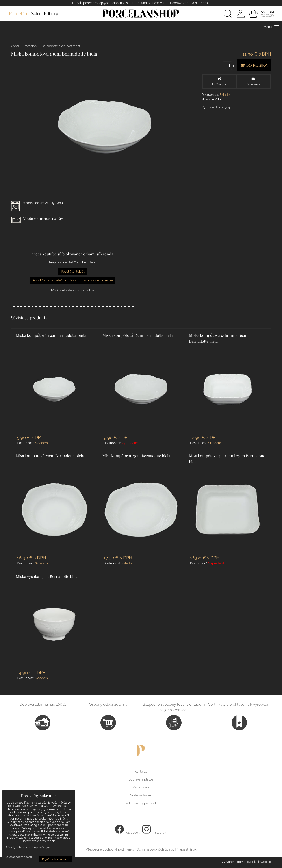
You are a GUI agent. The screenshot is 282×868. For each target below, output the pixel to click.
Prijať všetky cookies (56, 859)
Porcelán (18, 14)
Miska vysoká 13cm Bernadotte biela (47, 576)
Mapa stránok (186, 849)
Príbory (51, 14)
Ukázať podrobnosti (19, 857)
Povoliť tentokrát (73, 272)
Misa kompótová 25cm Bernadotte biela (136, 456)
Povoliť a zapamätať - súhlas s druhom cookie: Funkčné (73, 280)
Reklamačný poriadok (141, 803)
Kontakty (141, 772)
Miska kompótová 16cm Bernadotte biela (138, 335)
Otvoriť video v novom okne (73, 290)
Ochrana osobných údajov (155, 849)
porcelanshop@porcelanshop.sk (106, 3)
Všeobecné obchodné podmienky (110, 849)
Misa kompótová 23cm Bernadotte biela (50, 456)
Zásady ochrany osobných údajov (28, 847)
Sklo (35, 14)
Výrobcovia (141, 787)
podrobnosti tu (58, 825)
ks (230, 66)
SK (263, 12)
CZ (263, 15)
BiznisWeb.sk (262, 862)
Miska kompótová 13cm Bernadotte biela (51, 335)
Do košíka (254, 65)
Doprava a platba (141, 779)
